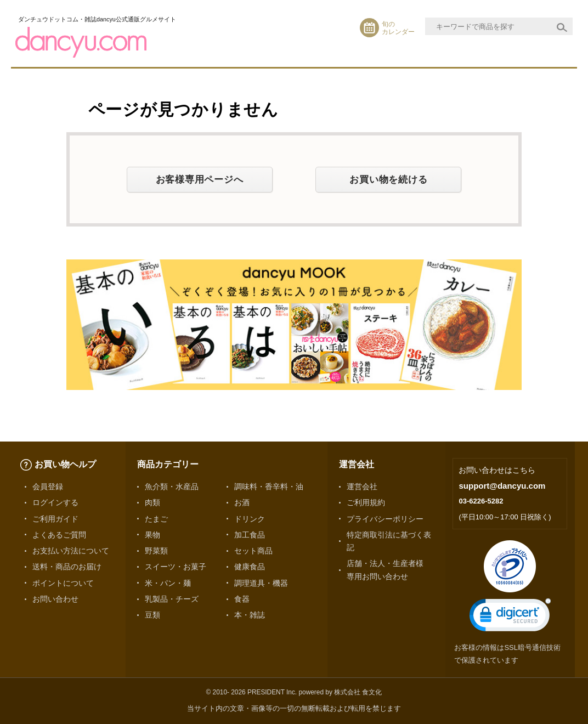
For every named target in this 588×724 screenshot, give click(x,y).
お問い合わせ (55, 599)
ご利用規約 (366, 502)
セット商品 (253, 551)
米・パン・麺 (168, 583)
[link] (510, 617)
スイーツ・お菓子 (176, 567)
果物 (152, 535)
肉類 (152, 502)
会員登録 (48, 487)
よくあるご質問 (59, 535)
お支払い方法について (71, 551)
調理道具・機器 (261, 583)
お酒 (242, 502)
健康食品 (250, 567)
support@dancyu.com (502, 486)
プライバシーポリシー (385, 519)
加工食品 (250, 535)
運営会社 (362, 487)
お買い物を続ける (388, 179)
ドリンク (250, 519)
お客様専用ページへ (200, 179)
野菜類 (156, 551)
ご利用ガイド (55, 519)
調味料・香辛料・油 (269, 487)
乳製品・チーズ (172, 599)
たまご (156, 519)
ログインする (55, 502)
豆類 (152, 615)
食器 (242, 599)
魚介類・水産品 (172, 487)
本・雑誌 (250, 615)
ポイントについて (63, 583)
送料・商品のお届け (67, 567)
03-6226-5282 (481, 501)
